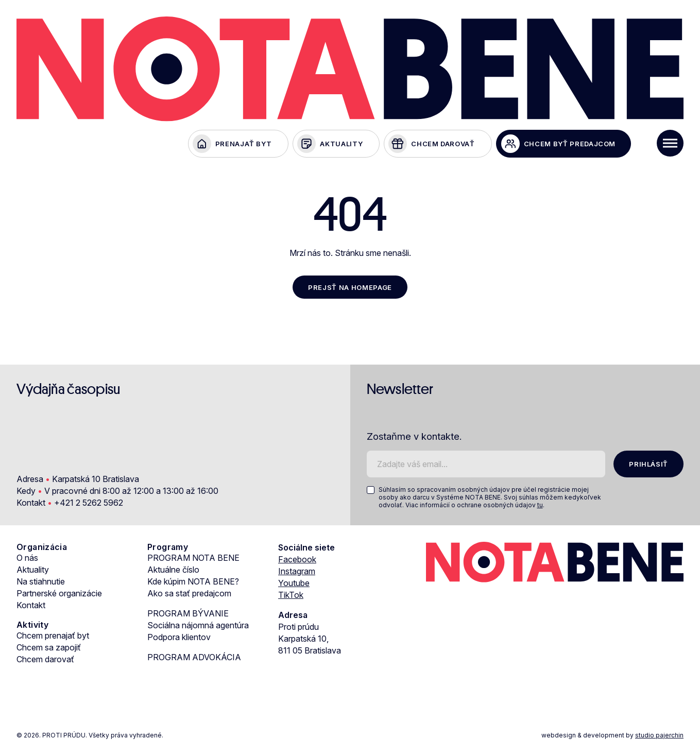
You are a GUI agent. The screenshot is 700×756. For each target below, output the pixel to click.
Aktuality (33, 572)
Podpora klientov (179, 639)
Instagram (297, 573)
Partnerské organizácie (59, 595)
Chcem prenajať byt (53, 638)
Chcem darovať (45, 661)
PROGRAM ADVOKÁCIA (194, 659)
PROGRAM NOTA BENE (193, 560)
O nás (27, 560)
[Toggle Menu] (670, 143)
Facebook (297, 561)
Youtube (294, 585)
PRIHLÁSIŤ (647, 466)
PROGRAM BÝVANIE (188, 615)
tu (540, 507)
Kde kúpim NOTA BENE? (193, 583)
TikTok (291, 597)
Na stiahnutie (41, 583)
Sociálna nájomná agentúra (198, 627)
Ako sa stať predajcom (189, 595)
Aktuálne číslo (173, 572)
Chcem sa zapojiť (49, 649)
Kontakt (31, 607)
